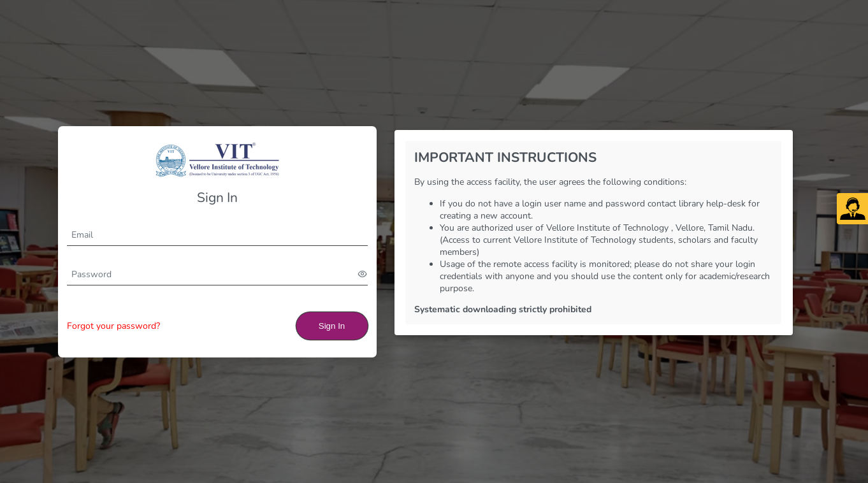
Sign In (332, 326)
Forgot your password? (113, 326)
